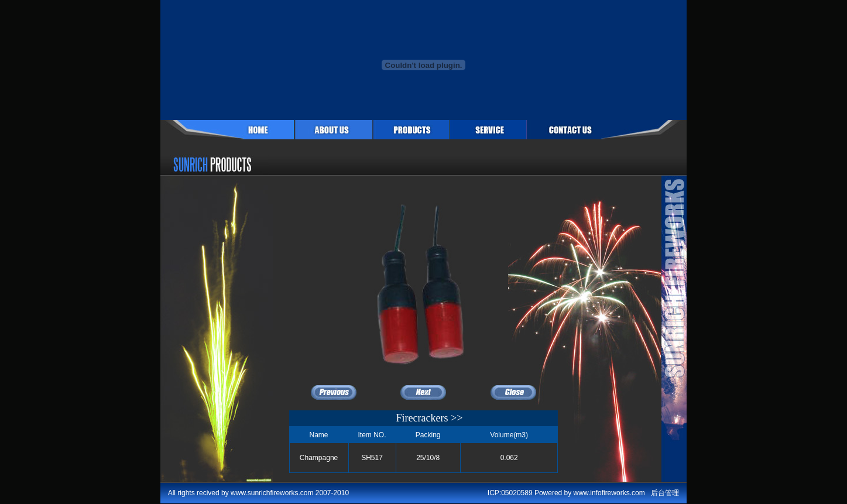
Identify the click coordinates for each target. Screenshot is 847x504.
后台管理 (665, 493)
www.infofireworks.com (609, 493)
